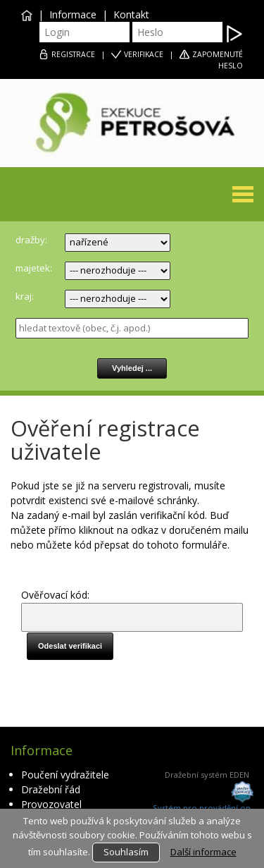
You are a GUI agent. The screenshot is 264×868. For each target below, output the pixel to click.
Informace (73, 14)
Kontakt (131, 14)
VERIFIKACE (144, 54)
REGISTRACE (73, 54)
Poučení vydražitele (65, 775)
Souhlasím (126, 852)
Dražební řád (51, 789)
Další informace (203, 852)
